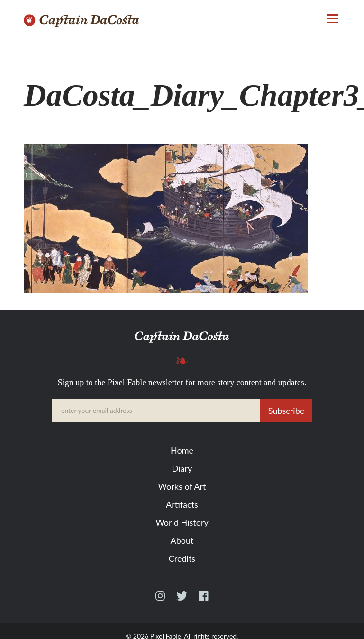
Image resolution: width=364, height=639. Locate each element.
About (182, 540)
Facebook (204, 600)
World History (182, 522)
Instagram (160, 600)
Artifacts (182, 504)
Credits (182, 558)
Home (182, 450)
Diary (182, 468)
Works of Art (182, 486)
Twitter (182, 600)
